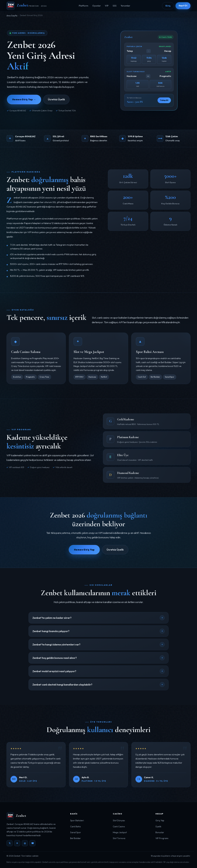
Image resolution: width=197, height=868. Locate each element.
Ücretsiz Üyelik (56, 99)
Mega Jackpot (120, 832)
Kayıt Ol (183, 6)
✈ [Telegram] (17, 843)
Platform (83, 6)
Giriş (168, 6)
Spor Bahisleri (77, 820)
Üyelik (158, 827)
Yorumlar (125, 6)
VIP (107, 6)
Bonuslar (160, 832)
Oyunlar (97, 6)
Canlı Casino (119, 827)
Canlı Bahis (76, 827)
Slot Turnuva (119, 838)
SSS (115, 6)
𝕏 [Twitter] (10, 843)
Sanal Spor (76, 832)
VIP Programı (162, 838)
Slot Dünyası (119, 820)
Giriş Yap (160, 820)
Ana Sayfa (12, 16)
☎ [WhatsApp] (33, 843)
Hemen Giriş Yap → (24, 99)
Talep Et (164, 101)
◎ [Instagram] (25, 843)
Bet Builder (76, 838)
